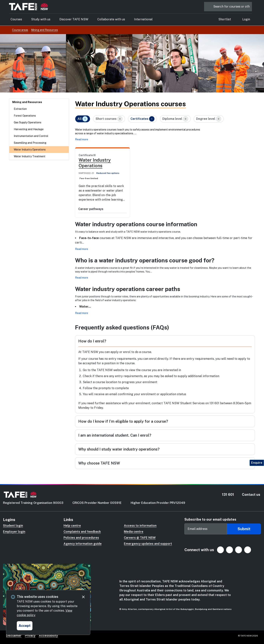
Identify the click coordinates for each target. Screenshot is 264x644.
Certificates (142, 119)
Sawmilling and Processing (30, 143)
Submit (244, 529)
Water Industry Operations (30, 150)
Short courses (109, 119)
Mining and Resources (27, 102)
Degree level (209, 119)
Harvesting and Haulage (29, 129)
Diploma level (175, 119)
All (83, 119)
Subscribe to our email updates (210, 519)
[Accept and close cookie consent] (25, 626)
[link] (102, 178)
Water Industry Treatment (30, 156)
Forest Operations (25, 116)
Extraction (20, 109)
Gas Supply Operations (28, 122)
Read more (82, 139)
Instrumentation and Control (31, 136)
